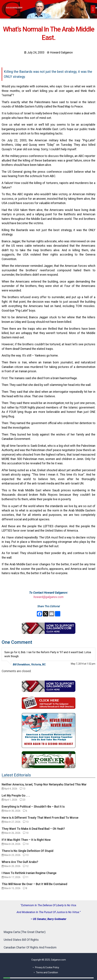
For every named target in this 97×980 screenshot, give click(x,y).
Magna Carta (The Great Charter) (25, 932)
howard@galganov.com (48, 597)
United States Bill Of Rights (21, 940)
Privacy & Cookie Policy (47, 967)
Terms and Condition (47, 972)
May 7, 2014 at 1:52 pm (83, 664)
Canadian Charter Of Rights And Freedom (30, 947)
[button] (93, 9)
